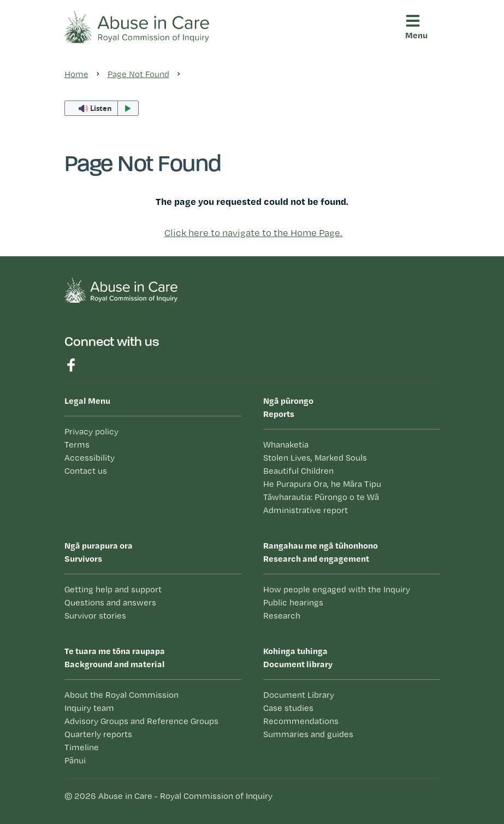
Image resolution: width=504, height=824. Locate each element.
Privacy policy (91, 431)
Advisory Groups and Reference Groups (141, 721)
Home (76, 74)
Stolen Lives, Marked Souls (315, 458)
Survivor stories (95, 616)
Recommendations (301, 721)
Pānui (75, 760)
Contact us (86, 471)
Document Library (299, 695)
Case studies (288, 708)
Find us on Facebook (71, 365)
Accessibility (90, 458)
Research (282, 616)
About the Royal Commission (121, 695)
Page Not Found (138, 74)
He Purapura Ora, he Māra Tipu (322, 484)
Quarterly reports (98, 734)
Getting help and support (113, 589)
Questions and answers (110, 602)
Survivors (153, 551)
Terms (77, 445)
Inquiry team (89, 708)
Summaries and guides (308, 734)
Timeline (82, 747)
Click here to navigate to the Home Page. (253, 233)
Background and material (153, 657)
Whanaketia (286, 445)
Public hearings (293, 602)
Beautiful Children (298, 471)
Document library (352, 657)
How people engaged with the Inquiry (337, 589)
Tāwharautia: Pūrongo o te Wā (321, 497)
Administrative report (306, 510)
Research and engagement (352, 551)
